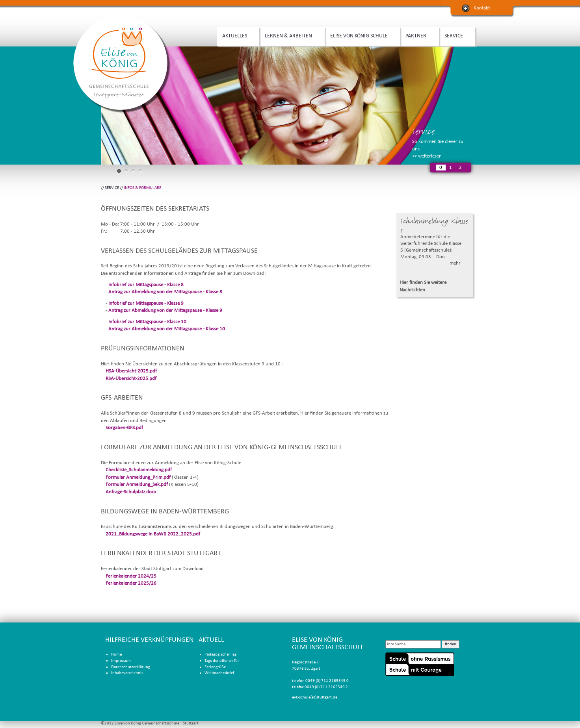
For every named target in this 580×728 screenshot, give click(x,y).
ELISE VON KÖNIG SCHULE (360, 35)
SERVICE (455, 35)
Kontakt (482, 8)
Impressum (121, 661)
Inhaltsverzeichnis (127, 673)
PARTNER (417, 35)
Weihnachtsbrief (219, 673)
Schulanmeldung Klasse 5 (434, 225)
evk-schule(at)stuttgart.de (315, 697)
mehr (455, 263)
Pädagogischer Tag (220, 655)
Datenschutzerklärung (131, 667)
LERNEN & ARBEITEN (290, 35)
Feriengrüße (215, 667)
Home (116, 655)
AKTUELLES (236, 35)
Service (423, 131)
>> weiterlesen (427, 156)
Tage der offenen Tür (222, 661)
